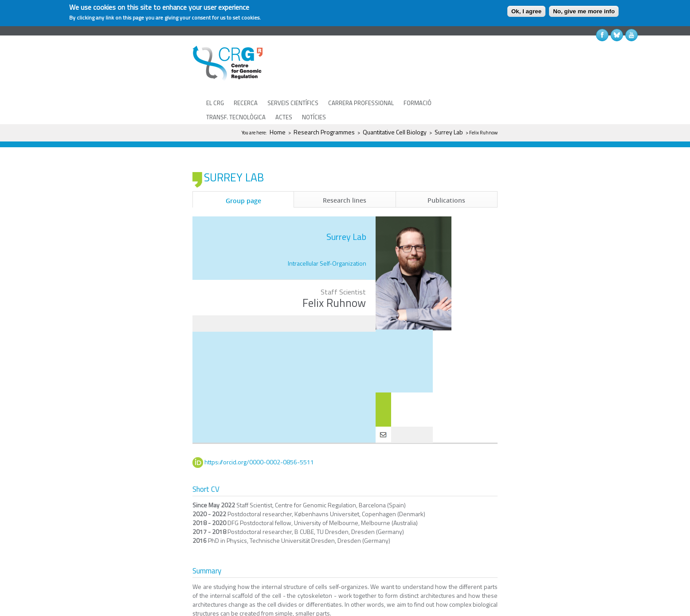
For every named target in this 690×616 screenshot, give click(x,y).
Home (278, 132)
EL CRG (215, 103)
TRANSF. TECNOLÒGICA (236, 117)
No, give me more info (584, 11)
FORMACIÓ (418, 103)
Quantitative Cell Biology (395, 132)
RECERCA (246, 103)
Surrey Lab (449, 132)
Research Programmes (324, 132)
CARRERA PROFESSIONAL (361, 103)
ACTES (284, 117)
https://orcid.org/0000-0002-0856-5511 (259, 436)
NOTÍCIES (314, 117)
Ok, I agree (526, 11)
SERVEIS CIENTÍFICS (293, 103)
